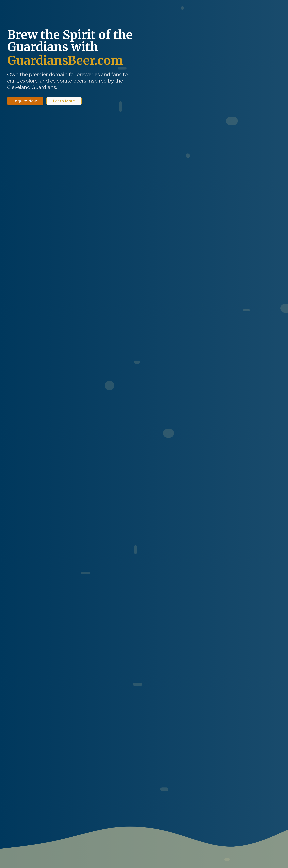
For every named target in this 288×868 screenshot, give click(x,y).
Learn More (64, 101)
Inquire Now (25, 101)
